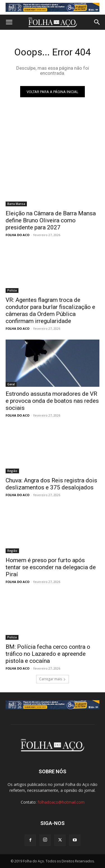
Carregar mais (53, 679)
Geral (11, 384)
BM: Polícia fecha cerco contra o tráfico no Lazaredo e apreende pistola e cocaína (48, 654)
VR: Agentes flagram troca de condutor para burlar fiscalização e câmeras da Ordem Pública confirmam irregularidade (50, 310)
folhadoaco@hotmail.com (61, 802)
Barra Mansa (16, 204)
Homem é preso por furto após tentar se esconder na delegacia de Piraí (51, 567)
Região (12, 471)
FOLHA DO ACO (17, 235)
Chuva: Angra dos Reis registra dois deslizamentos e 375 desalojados (51, 484)
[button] (9, 22)
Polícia (12, 290)
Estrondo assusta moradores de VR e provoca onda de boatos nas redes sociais (52, 401)
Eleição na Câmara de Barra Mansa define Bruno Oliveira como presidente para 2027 (51, 220)
